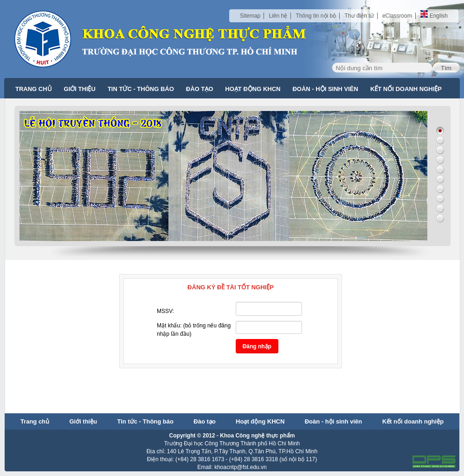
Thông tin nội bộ (316, 16)
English (434, 16)
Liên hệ (278, 16)
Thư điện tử (359, 16)
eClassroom (397, 16)
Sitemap (250, 16)
